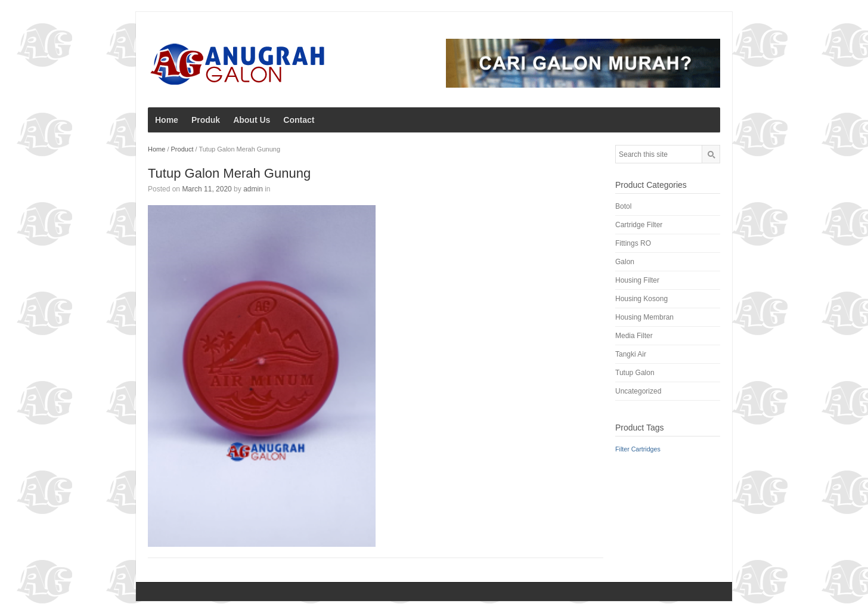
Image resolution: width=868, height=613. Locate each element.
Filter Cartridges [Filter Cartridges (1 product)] (638, 449)
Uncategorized (638, 391)
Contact (299, 120)
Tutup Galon (635, 373)
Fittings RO (633, 243)
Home (167, 120)
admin (253, 189)
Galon (625, 262)
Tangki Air (631, 354)
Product (182, 149)
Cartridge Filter (639, 225)
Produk (206, 120)
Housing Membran (644, 317)
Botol (623, 206)
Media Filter (634, 336)
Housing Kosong (641, 299)
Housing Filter (637, 280)
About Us (252, 120)
